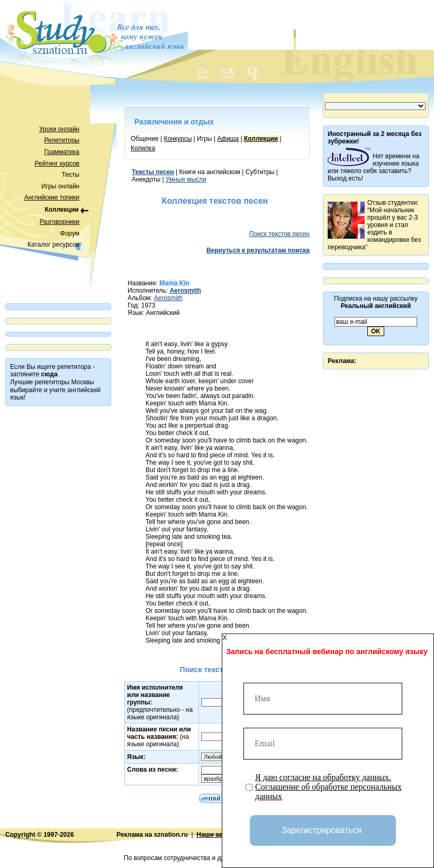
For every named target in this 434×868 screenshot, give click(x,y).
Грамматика (62, 152)
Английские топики (52, 197)
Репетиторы (62, 140)
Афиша (228, 139)
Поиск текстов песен (279, 234)
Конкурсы (178, 139)
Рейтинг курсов (57, 164)
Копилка (143, 148)
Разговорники (60, 222)
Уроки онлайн (59, 129)
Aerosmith (168, 298)
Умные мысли (186, 179)
